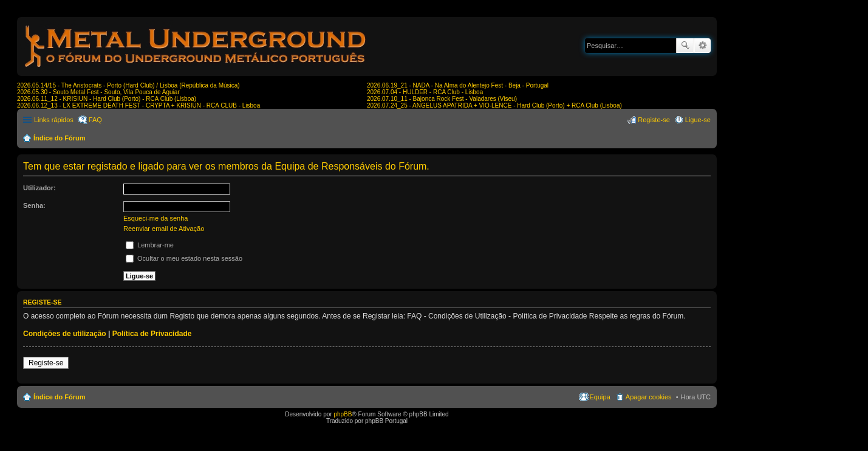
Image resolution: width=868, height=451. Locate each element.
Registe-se (46, 363)
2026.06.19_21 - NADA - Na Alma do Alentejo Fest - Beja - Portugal (458, 85)
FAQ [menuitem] (95, 120)
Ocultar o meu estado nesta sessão (184, 258)
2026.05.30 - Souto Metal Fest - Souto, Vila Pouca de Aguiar (98, 92)
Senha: (34, 205)
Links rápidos (54, 120)
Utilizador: (39, 188)
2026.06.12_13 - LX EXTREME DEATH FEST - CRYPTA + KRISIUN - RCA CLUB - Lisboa (138, 105)
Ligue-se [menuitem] (698, 120)
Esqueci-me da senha (155, 218)
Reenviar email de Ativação (164, 229)
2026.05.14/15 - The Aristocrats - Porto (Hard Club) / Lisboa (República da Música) (128, 85)
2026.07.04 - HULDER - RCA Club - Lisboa (425, 92)
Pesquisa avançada (702, 46)
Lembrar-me (150, 245)
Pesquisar (685, 46)
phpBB (343, 414)
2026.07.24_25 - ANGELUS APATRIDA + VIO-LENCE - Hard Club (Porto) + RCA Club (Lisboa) (494, 105)
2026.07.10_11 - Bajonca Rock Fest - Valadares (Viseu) (442, 99)
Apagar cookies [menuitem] (649, 397)
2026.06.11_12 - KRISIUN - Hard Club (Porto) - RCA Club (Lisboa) (107, 99)
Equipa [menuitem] (600, 397)
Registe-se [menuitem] (654, 120)
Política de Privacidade (152, 334)
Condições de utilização (65, 334)
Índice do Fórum (60, 138)
